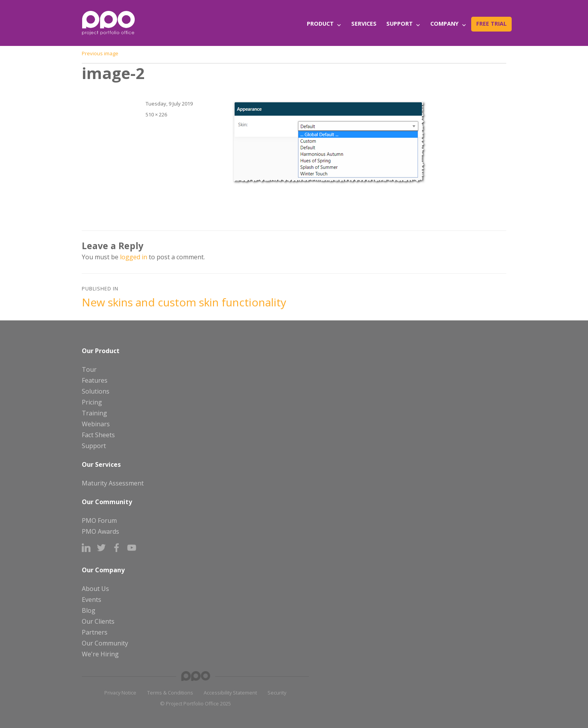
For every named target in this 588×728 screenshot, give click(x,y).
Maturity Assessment (113, 483)
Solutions (96, 391)
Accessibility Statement (230, 693)
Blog (89, 610)
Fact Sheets (98, 435)
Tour (89, 369)
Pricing (92, 402)
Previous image (100, 53)
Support (400, 24)
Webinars (96, 424)
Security (277, 693)
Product (320, 24)
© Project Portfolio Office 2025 (195, 703)
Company (445, 24)
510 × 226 (156, 114)
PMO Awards (100, 531)
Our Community (105, 643)
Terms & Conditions (170, 693)
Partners (95, 632)
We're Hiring (100, 654)
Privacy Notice (120, 693)
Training (94, 413)
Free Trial (491, 24)
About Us (95, 589)
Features (95, 380)
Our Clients (98, 621)
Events (92, 600)
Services (364, 24)
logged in (134, 257)
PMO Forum (99, 521)
